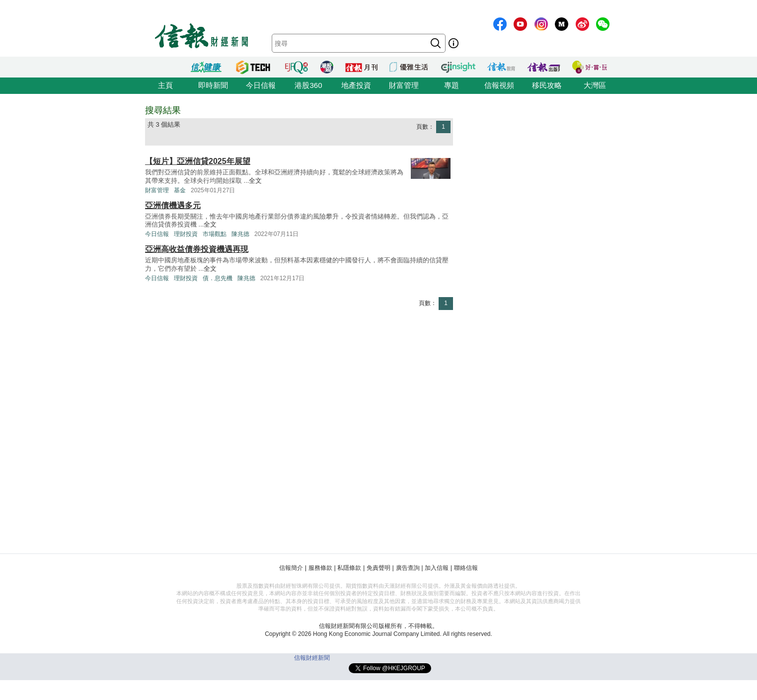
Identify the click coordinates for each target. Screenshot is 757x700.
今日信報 (261, 85)
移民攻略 (547, 85)
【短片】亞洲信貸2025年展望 (198, 161)
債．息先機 (218, 278)
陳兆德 (240, 234)
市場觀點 (215, 234)
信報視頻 (499, 85)
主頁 (165, 85)
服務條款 (320, 568)
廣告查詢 (408, 568)
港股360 (308, 85)
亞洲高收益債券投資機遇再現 (197, 249)
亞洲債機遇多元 (173, 205)
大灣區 (595, 85)
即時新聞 (213, 85)
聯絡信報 (466, 568)
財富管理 (404, 85)
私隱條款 (349, 568)
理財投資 (186, 234)
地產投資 (356, 85)
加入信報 (437, 568)
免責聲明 (378, 568)
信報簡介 (291, 568)
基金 (180, 190)
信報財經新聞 (312, 658)
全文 (255, 181)
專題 (452, 85)
